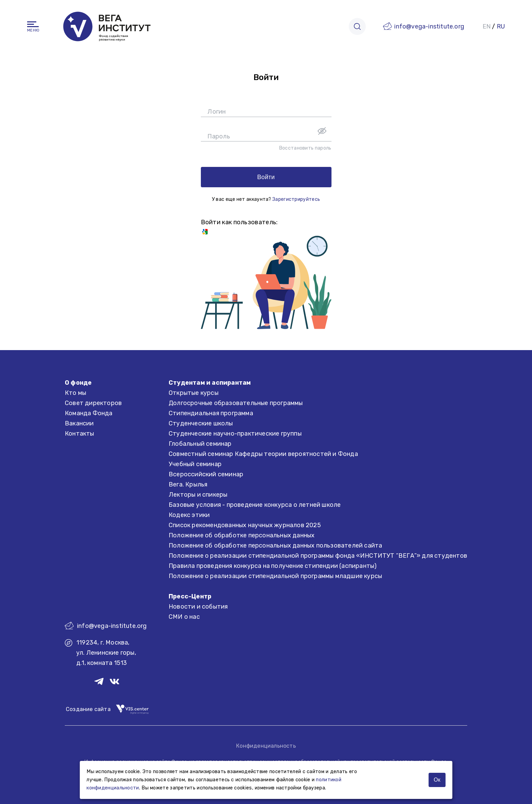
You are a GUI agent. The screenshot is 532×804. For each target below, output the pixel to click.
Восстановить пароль (305, 148)
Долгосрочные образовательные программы (236, 403)
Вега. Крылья (188, 484)
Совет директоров (93, 403)
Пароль (219, 136)
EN (487, 26)
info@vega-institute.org (429, 26)
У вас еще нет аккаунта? (266, 199)
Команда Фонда (89, 413)
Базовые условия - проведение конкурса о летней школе (255, 505)
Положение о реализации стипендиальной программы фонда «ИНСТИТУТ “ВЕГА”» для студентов (318, 556)
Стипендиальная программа (211, 413)
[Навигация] (33, 24)
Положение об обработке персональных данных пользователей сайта (275, 545)
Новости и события (198, 607)
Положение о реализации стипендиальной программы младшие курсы (275, 576)
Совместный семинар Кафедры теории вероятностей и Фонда (263, 454)
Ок (437, 780)
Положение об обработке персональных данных (242, 535)
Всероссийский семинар (206, 474)
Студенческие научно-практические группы (235, 434)
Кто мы (75, 393)
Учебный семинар (195, 464)
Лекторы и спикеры (198, 495)
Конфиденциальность (266, 746)
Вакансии (79, 423)
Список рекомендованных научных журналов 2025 (245, 525)
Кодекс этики (189, 515)
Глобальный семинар (200, 444)
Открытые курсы (194, 393)
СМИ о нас (184, 617)
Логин (217, 112)
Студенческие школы (201, 423)
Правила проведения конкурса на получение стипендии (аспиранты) (273, 566)
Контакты (80, 434)
